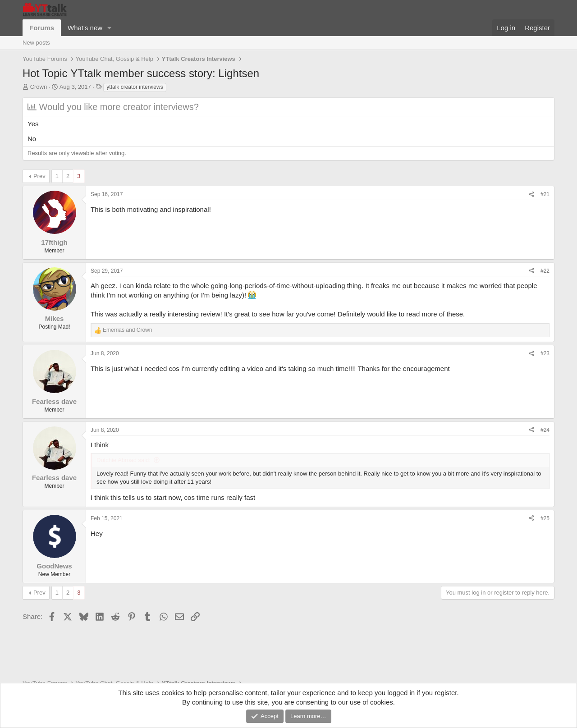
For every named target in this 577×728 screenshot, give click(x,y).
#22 (545, 271)
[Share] (531, 195)
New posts (36, 43)
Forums (42, 28)
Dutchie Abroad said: (124, 460)
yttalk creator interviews (135, 87)
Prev (39, 176)
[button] (110, 28)
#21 (545, 194)
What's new (85, 28)
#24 (545, 430)
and (127, 330)
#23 (545, 353)
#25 (545, 518)
